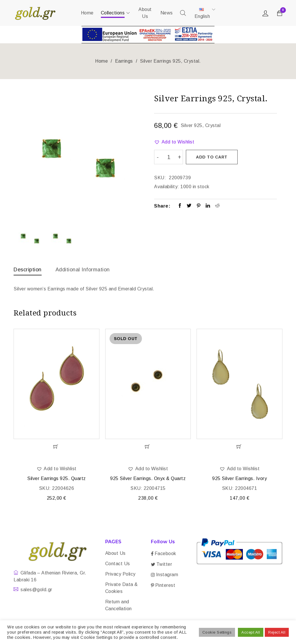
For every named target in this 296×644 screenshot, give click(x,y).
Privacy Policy (120, 575)
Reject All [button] (277, 632)
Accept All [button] (251, 632)
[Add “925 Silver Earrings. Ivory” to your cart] (239, 447)
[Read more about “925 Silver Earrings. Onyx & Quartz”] (148, 447)
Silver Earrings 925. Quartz (57, 479)
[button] (174, 142)
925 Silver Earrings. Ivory (239, 479)
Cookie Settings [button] (217, 632)
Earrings (124, 61)
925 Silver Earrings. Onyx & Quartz (148, 479)
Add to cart (212, 157)
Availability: (167, 186)
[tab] (28, 271)
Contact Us (118, 564)
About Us (115, 554)
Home (101, 61)
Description (28, 270)
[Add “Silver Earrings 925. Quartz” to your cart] (57, 447)
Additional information (83, 270)
